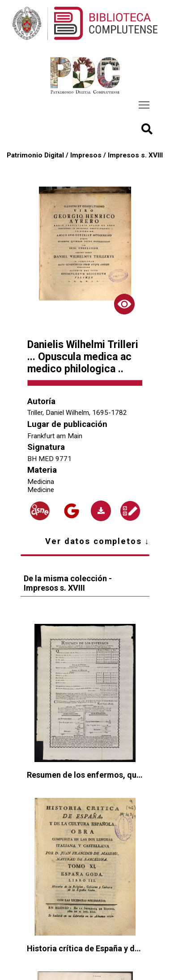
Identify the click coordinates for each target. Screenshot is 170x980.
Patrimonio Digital (35, 155)
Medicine (41, 490)
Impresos (86, 155)
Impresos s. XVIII (135, 155)
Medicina (41, 482)
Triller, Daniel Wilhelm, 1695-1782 (77, 413)
